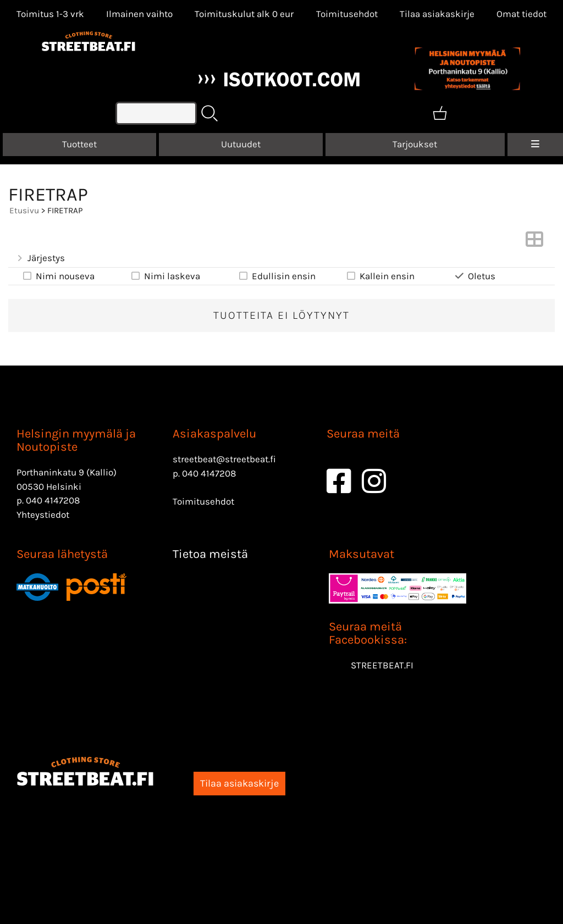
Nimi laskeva (164, 276)
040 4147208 (53, 500)
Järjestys (40, 258)
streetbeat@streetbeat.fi (224, 459)
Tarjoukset (415, 144)
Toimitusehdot (347, 14)
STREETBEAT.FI (382, 665)
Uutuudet (241, 144)
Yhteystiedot (43, 514)
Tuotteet (79, 144)
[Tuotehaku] (156, 113)
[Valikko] (535, 145)
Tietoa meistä (210, 554)
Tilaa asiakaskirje (437, 14)
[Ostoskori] (440, 113)
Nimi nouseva (58, 276)
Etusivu (24, 211)
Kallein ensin (380, 276)
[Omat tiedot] (521, 14)
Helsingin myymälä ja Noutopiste (76, 440)
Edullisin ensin (277, 276)
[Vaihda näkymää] (534, 242)
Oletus (474, 276)
